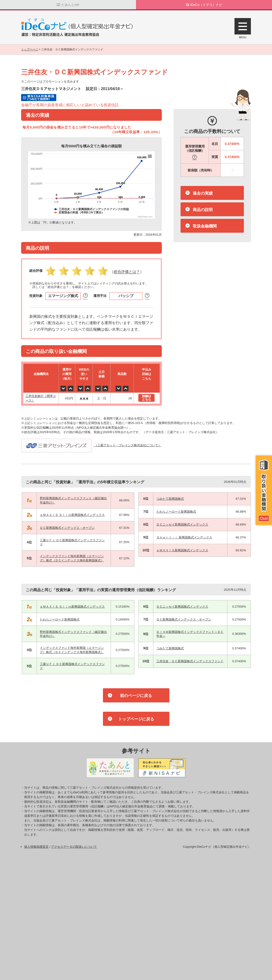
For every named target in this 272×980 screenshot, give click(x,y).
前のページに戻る (136, 696)
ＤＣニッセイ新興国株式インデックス (182, 524)
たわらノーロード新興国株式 (176, 512)
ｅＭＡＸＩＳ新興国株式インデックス (182, 550)
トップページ (30, 49)
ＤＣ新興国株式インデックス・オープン (67, 528)
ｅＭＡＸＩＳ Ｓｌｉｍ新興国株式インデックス (72, 515)
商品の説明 (203, 210)
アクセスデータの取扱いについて (74, 847)
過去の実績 (203, 193)
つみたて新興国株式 (170, 499)
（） (127, 272)
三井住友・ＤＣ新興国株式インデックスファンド (190, 661)
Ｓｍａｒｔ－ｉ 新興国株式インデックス (184, 537)
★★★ (84, 398)
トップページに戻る (136, 719)
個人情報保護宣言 (36, 847)
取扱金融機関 (205, 226)
